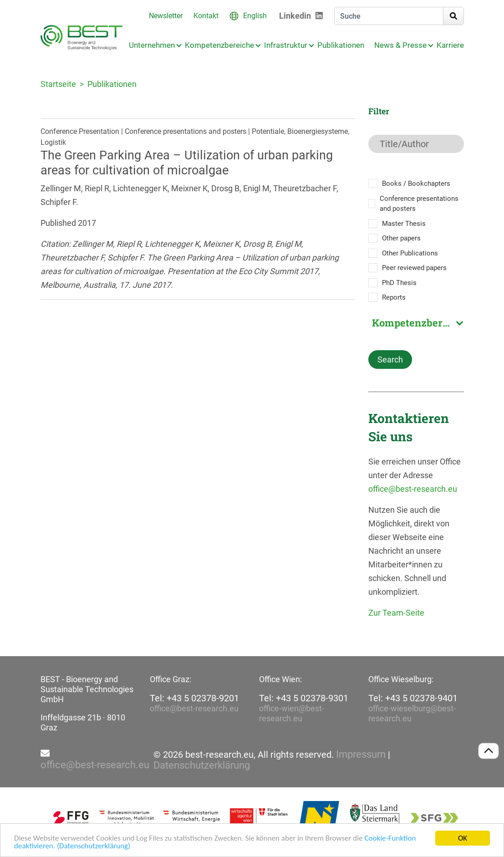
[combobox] (416, 323)
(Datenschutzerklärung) (94, 847)
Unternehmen (152, 45)
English (255, 16)
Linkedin (295, 16)
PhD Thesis (399, 283)
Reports (394, 297)
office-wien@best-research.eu (292, 713)
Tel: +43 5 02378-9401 (413, 698)
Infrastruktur (286, 45)
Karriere (450, 45)
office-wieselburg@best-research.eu (412, 713)
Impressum (361, 755)
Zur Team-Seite (396, 613)
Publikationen (341, 45)
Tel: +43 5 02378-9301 (304, 698)
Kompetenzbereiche (219, 45)
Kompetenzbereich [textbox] (417, 323)
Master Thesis (404, 224)
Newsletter (166, 16)
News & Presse (400, 45)
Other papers (401, 238)
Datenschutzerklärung (202, 765)
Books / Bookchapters (416, 184)
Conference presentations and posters (419, 204)
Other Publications (410, 253)
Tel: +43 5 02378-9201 (194, 698)
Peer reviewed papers (414, 268)
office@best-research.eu (413, 489)
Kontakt (206, 16)
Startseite (58, 84)
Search (390, 360)
